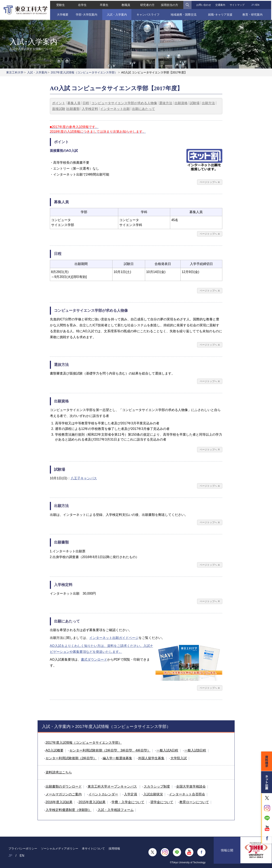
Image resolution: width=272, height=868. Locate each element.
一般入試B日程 (195, 750)
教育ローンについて (194, 802)
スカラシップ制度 (157, 786)
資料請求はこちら (59, 772)
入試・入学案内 (116, 14)
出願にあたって (143, 109)
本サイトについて (93, 849)
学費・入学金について (128, 802)
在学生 (82, 4)
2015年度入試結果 (92, 802)
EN (258, 4)
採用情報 (114, 849)
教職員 (126, 4)
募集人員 (74, 103)
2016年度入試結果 (59, 802)
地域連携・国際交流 (184, 14)
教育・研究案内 (253, 14)
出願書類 (73, 109)
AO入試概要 (55, 750)
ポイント (59, 103)
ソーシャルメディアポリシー (60, 849)
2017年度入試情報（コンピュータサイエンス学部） (84, 72)
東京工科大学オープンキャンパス (112, 786)
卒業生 (104, 4)
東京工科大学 (15, 72)
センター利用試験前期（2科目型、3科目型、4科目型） (110, 750)
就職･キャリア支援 (221, 14)
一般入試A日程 (167, 750)
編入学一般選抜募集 (117, 758)
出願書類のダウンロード (64, 786)
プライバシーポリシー (23, 849)
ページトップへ (208, 182)
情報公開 (227, 852)
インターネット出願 (115, 109)
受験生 (60, 4)
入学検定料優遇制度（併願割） (69, 810)
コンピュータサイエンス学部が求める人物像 (124, 103)
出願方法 (208, 103)
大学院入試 (179, 758)
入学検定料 (90, 109)
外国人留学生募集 (151, 758)
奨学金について (162, 802)
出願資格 (181, 103)
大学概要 (62, 14)
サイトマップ (238, 4)
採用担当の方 (170, 4)
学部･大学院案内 (86, 14)
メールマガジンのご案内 (64, 794)
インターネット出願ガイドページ (114, 638)
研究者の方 (148, 4)
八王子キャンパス (84, 478)
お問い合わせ (204, 4)
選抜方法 (166, 103)
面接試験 (59, 109)
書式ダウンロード (94, 660)
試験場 (195, 103)
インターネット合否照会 (187, 794)
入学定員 (131, 794)
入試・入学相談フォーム (116, 810)
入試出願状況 (153, 794)
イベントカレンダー (103, 794)
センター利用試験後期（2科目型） (71, 758)
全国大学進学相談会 (191, 786)
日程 (86, 103)
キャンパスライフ (148, 14)
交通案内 (221, 4)
